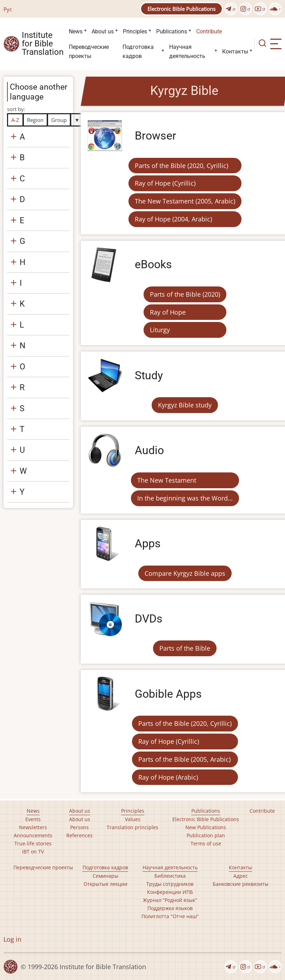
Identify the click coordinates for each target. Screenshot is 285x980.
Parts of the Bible (185, 648)
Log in (12, 939)
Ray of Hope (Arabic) (168, 777)
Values (133, 819)
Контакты (235, 51)
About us (103, 31)
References (79, 835)
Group (59, 120)
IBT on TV (33, 852)
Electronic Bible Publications (181, 9)
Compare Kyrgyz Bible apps (185, 573)
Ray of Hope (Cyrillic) (165, 183)
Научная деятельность (187, 51)
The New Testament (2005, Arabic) (185, 201)
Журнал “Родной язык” (170, 900)
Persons (79, 827)
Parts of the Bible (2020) (185, 294)
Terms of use (206, 843)
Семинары (105, 876)
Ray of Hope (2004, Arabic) (173, 219)
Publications (172, 31)
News (76, 31)
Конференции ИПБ (170, 892)
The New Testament (167, 480)
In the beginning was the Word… (185, 498)
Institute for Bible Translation (43, 44)
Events (33, 819)
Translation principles (132, 827)
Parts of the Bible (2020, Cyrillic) (181, 166)
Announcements (33, 835)
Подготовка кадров (138, 51)
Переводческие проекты (89, 51)
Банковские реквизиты (241, 884)
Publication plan (206, 835)
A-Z (15, 120)
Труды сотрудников (170, 884)
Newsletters (33, 827)
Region (35, 120)
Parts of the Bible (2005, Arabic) (184, 759)
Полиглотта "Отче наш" (170, 916)
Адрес (241, 876)
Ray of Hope (168, 312)
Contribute (209, 31)
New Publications (206, 827)
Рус (8, 9)
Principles (135, 31)
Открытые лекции (105, 884)
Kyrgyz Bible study (185, 405)
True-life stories (33, 843)
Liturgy (160, 330)
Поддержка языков (170, 908)
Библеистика (170, 876)
